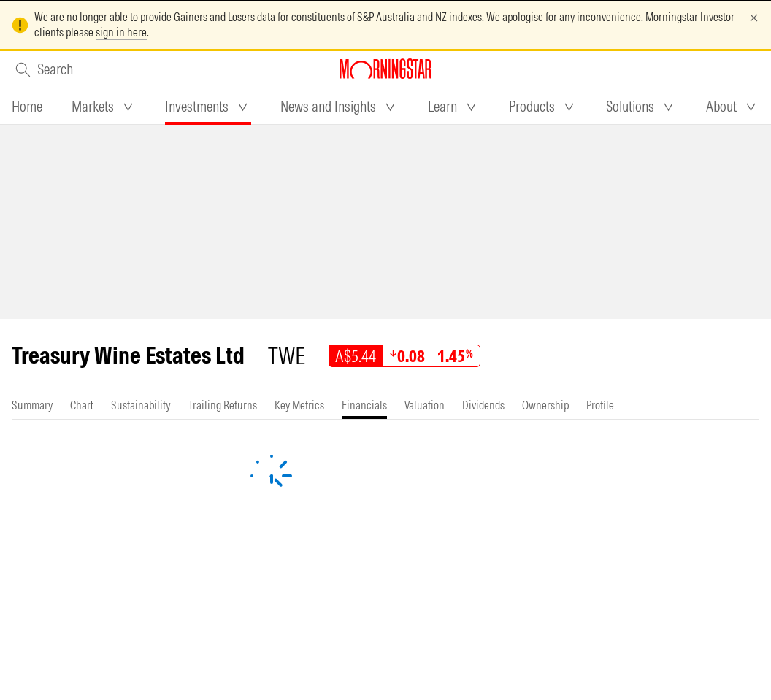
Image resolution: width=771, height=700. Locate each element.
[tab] (27, 107)
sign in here (121, 32)
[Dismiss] (754, 18)
